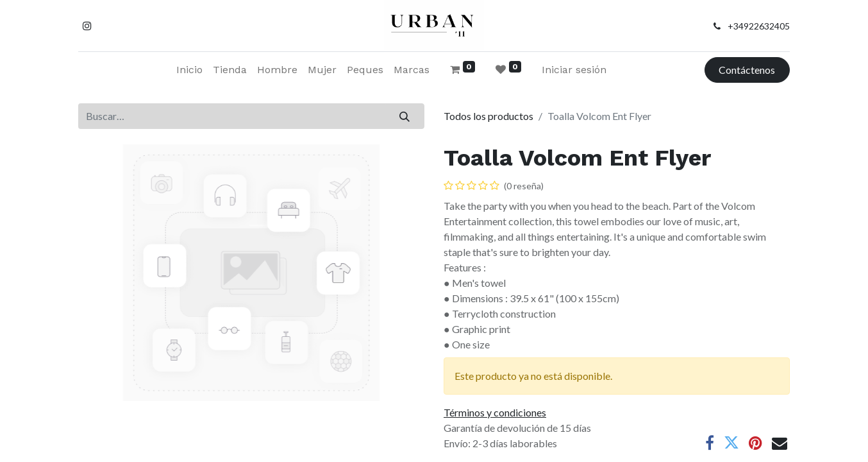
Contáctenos (747, 70)
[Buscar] (405, 116)
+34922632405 (759, 26)
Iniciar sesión (574, 70)
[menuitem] (189, 70)
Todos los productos (488, 116)
